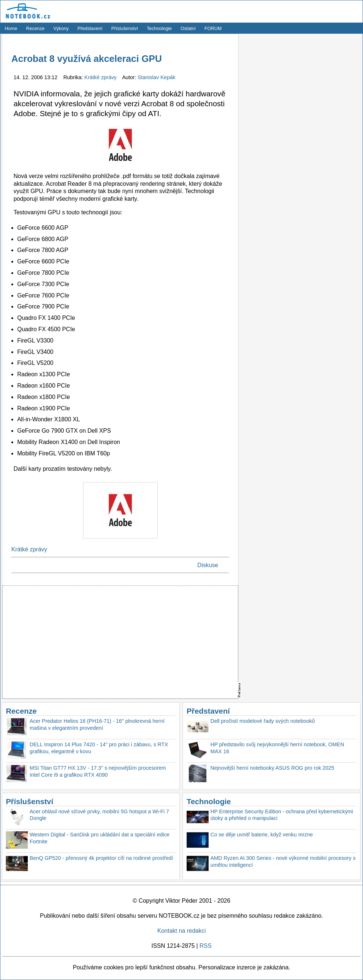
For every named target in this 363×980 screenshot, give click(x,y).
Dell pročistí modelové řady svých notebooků (263, 721)
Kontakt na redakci (182, 931)
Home (11, 28)
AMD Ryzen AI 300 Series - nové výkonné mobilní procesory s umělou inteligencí (283, 861)
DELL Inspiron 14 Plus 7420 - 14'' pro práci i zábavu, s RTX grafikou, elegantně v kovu (99, 748)
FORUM (213, 28)
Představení (90, 28)
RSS (205, 946)
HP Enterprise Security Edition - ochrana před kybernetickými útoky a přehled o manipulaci (282, 815)
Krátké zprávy (101, 77)
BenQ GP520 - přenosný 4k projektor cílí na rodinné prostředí (101, 858)
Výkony (61, 28)
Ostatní (188, 28)
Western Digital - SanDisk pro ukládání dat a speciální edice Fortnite (100, 838)
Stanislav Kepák (156, 77)
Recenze (35, 28)
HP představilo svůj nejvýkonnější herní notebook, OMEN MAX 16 (277, 748)
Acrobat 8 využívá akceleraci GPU (87, 59)
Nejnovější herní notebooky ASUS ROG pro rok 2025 (272, 768)
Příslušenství (125, 28)
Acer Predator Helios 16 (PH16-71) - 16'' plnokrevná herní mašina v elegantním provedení (97, 724)
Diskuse (208, 565)
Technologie (159, 28)
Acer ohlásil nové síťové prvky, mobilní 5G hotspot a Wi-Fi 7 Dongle (99, 815)
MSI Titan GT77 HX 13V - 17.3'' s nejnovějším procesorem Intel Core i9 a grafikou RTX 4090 (98, 771)
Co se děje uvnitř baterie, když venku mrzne (262, 835)
